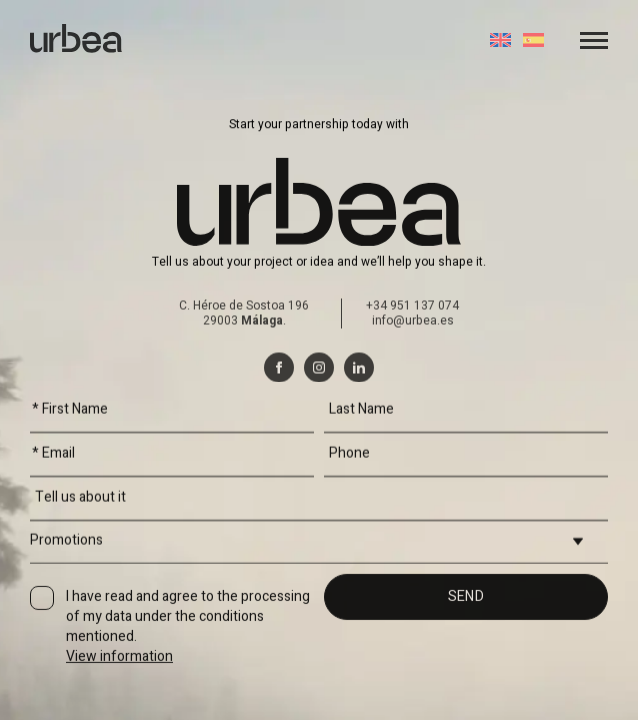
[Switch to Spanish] (533, 40)
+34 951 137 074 (412, 377)
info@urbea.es (413, 392)
